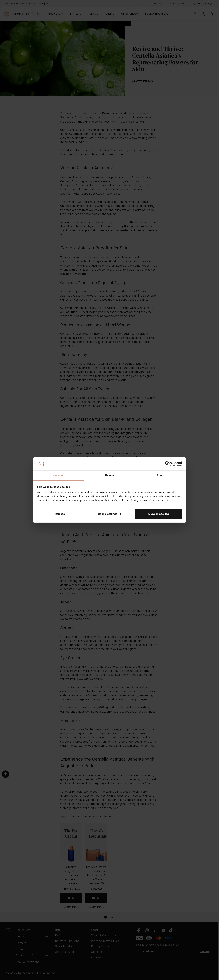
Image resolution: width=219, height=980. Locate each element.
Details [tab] (109, 475)
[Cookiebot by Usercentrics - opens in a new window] (167, 464)
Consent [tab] (59, 476)
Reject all (61, 514)
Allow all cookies (158, 514)
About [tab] (161, 475)
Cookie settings (110, 514)
